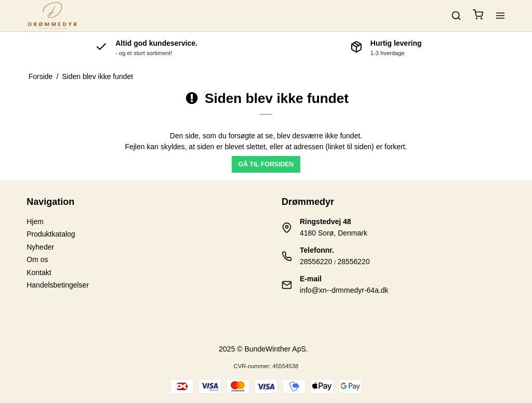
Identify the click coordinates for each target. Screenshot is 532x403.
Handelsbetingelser (58, 285)
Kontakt (39, 272)
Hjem (35, 222)
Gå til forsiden (266, 164)
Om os (37, 259)
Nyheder (40, 247)
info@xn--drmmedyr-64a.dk (344, 290)
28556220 (316, 262)
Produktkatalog (51, 234)
